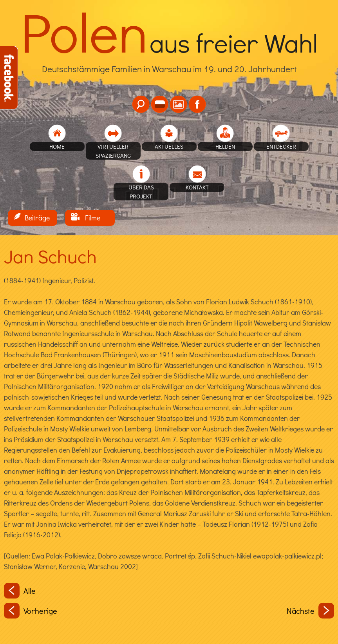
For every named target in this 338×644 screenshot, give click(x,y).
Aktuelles (169, 146)
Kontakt (197, 187)
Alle (20, 591)
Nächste (310, 611)
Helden (225, 146)
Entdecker (281, 146)
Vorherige (31, 611)
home (57, 146)
